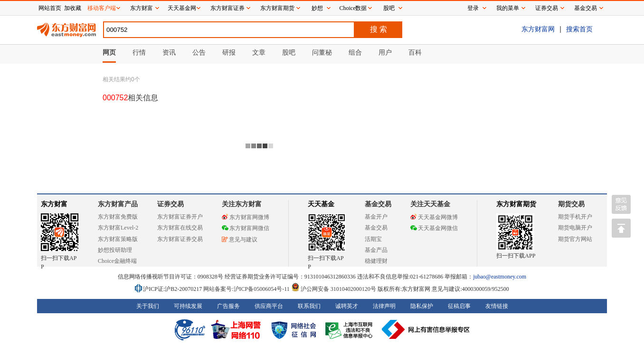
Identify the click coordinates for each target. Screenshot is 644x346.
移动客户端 (102, 8)
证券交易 (547, 8)
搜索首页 (579, 29)
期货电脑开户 (575, 228)
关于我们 (148, 306)
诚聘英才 (347, 306)
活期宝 (373, 239)
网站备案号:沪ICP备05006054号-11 (247, 289)
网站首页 (50, 8)
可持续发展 (188, 306)
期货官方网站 (575, 239)
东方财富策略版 (118, 239)
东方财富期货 (516, 204)
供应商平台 (269, 306)
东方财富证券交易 (180, 239)
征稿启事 (459, 306)
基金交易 (376, 228)
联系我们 (309, 306)
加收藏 (73, 8)
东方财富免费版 (118, 217)
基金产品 (376, 250)
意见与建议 (240, 240)
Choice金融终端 (117, 261)
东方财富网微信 (246, 228)
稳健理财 (376, 261)
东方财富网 (538, 29)
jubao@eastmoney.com (500, 277)
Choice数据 (353, 8)
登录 (473, 8)
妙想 (317, 8)
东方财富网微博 (246, 217)
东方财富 (54, 204)
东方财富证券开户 (180, 217)
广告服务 (228, 306)
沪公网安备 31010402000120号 (334, 289)
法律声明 (384, 306)
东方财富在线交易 (180, 228)
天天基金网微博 (434, 217)
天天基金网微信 (434, 228)
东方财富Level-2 (118, 228)
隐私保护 (422, 306)
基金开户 (376, 217)
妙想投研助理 (115, 250)
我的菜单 (508, 8)
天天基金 (321, 204)
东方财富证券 (227, 8)
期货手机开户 (575, 217)
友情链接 (497, 306)
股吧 (389, 8)
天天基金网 (182, 8)
